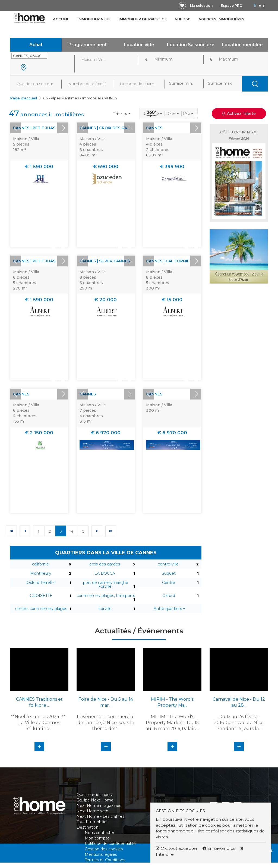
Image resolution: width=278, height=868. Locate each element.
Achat (36, 45)
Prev (16, 128)
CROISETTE (41, 596)
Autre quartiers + (170, 609)
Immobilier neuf (94, 19)
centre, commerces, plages (41, 609)
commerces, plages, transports (106, 596)
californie (40, 564)
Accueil (61, 19)
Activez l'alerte (239, 114)
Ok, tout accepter (177, 848)
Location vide (139, 45)
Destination (88, 827)
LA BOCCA (105, 573)
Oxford (169, 596)
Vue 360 (183, 19)
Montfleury (41, 573)
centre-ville (168, 564)
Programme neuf (88, 45)
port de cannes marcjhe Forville (106, 584)
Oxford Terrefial (41, 583)
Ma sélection (201, 6)
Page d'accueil (23, 98)
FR (255, 5)
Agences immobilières (221, 19)
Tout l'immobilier (92, 822)
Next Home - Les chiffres (100, 816)
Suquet (169, 573)
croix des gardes (105, 564)
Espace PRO (232, 6)
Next (63, 128)
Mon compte (97, 838)
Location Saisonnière (191, 45)
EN (261, 5)
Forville (105, 609)
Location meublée (242, 45)
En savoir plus (219, 848)
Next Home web (92, 811)
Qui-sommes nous (94, 795)
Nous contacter (99, 833)
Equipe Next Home (95, 800)
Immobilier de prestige (143, 19)
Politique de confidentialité (110, 844)
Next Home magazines (99, 806)
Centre (169, 583)
